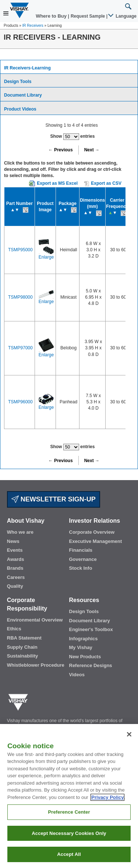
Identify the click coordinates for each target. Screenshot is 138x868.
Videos (77, 675)
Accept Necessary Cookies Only (69, 833)
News (13, 541)
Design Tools (18, 82)
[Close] (129, 734)
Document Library (23, 95)
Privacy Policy (107, 797)
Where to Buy (52, 16)
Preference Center (69, 812)
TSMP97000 (20, 348)
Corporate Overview (92, 532)
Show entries (72, 137)
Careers (16, 577)
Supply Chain (22, 647)
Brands (15, 568)
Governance (83, 559)
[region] (69, 796)
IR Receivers (33, 26)
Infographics (84, 639)
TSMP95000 (20, 250)
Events (15, 550)
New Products (85, 657)
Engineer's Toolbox (91, 629)
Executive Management (96, 541)
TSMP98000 (20, 297)
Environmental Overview (35, 620)
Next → (92, 150)
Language (123, 16)
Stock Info (81, 568)
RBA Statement (24, 638)
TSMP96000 (20, 402)
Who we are (20, 532)
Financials (81, 550)
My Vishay (81, 647)
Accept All (69, 854)
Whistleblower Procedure (36, 665)
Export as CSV (103, 184)
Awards (16, 559)
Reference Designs (91, 665)
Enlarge (46, 257)
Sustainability (23, 656)
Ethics (14, 629)
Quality (15, 586)
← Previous (61, 150)
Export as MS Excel (57, 183)
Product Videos (20, 109)
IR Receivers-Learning (27, 68)
